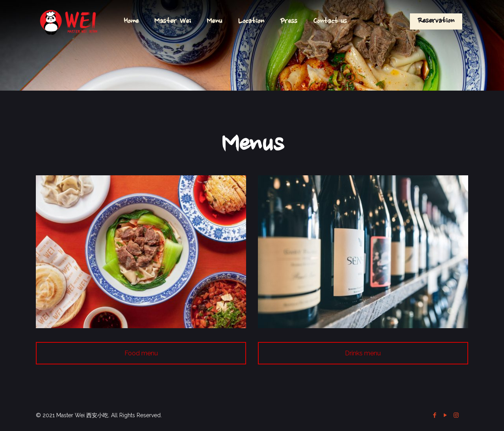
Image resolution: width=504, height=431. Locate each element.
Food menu (141, 353)
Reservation (436, 21)
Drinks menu (363, 353)
